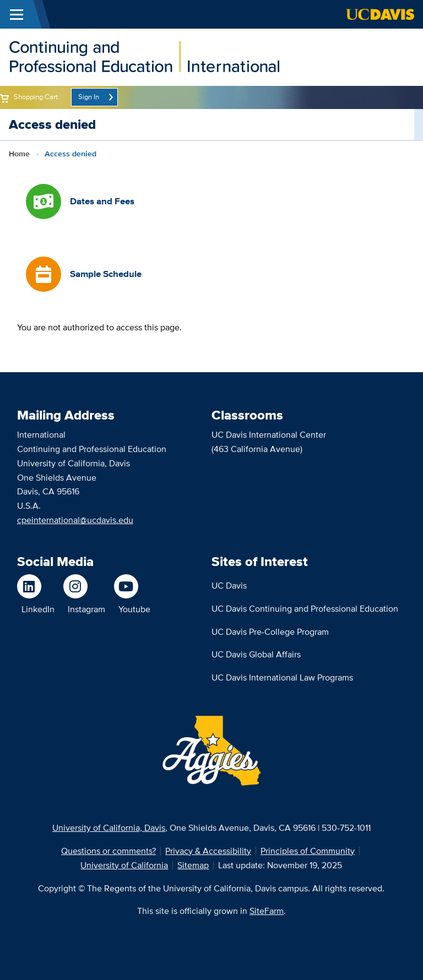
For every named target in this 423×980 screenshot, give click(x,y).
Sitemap (193, 865)
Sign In (89, 97)
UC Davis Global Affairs (256, 654)
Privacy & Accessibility (208, 851)
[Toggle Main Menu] (17, 14)
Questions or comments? (109, 851)
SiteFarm (267, 911)
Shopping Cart (36, 97)
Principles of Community (308, 851)
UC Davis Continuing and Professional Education (305, 609)
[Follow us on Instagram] (84, 586)
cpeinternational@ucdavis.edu (75, 520)
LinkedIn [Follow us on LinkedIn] (38, 609)
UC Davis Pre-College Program (270, 632)
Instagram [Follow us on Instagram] (86, 609)
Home (19, 154)
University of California (124, 865)
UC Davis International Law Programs (282, 677)
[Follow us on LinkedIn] (36, 586)
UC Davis (229, 586)
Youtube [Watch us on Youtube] (134, 609)
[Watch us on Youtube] (132, 586)
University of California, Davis (109, 828)
